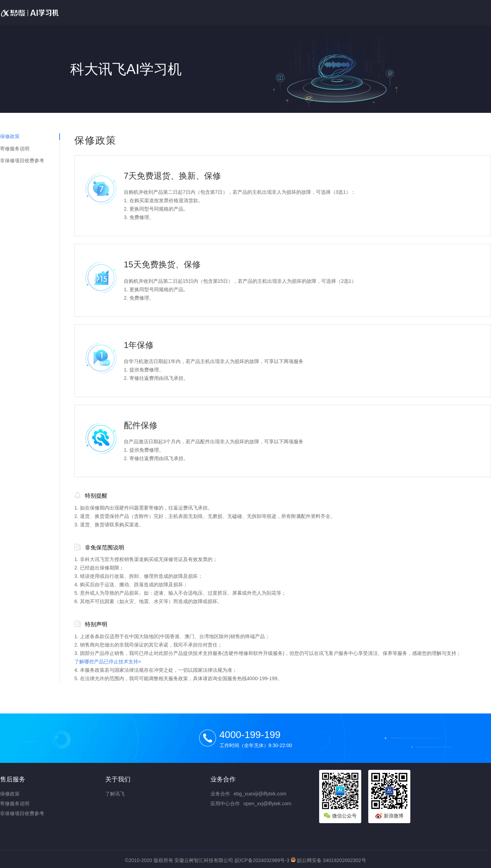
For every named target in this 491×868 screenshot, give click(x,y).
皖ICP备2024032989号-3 (262, 860)
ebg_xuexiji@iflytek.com (260, 794)
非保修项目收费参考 (22, 160)
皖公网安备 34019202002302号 (328, 860)
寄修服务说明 (15, 149)
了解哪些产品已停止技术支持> (108, 662)
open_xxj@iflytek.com (267, 804)
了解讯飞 (115, 794)
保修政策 (10, 136)
